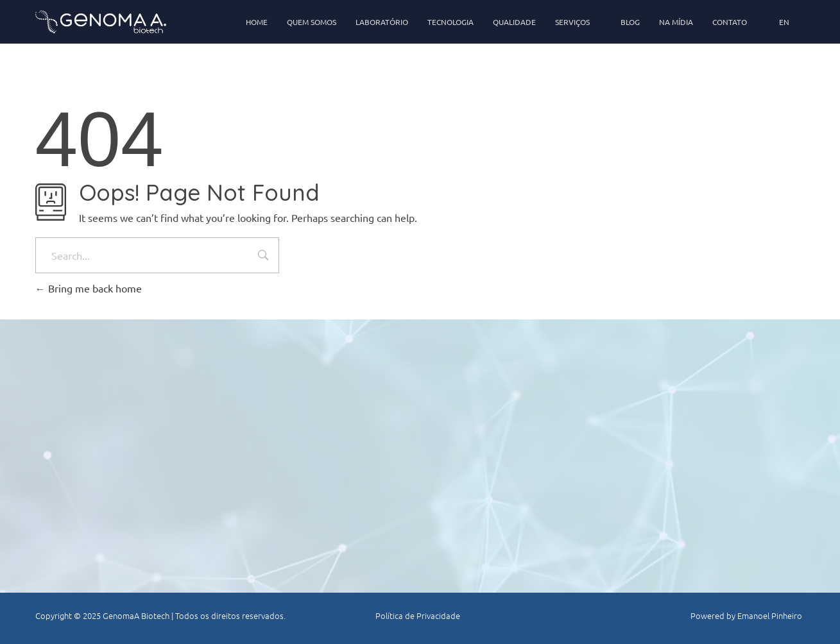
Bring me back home (89, 288)
